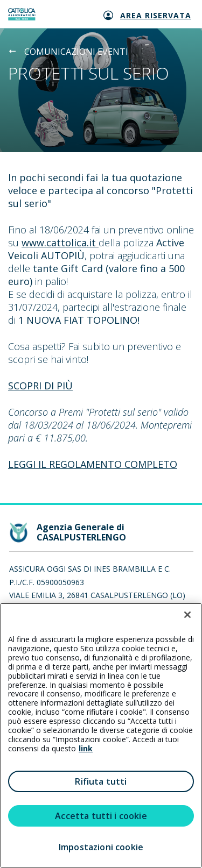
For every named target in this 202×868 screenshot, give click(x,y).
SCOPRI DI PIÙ (40, 386)
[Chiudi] (187, 615)
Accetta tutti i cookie (101, 816)
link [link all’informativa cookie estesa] (86, 748)
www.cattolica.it (60, 243)
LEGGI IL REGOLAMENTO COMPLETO (93, 464)
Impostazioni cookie (101, 847)
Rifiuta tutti (101, 781)
